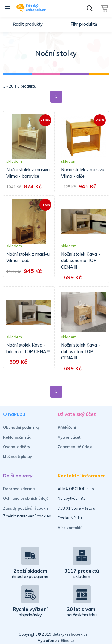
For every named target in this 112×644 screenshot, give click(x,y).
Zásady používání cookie (26, 508)
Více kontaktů (70, 528)
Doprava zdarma (19, 489)
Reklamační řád (17, 437)
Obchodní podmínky (21, 427)
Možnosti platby (17, 456)
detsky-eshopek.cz (70, 634)
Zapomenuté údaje (75, 447)
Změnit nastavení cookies (27, 516)
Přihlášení (67, 427)
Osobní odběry (17, 447)
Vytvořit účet (69, 437)
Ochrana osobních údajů (26, 498)
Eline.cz (68, 640)
